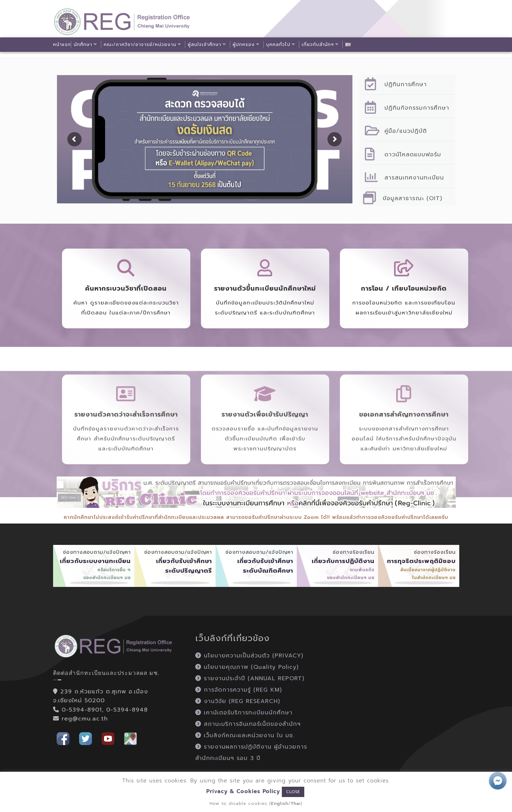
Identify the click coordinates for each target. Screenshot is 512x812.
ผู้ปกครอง (244, 45)
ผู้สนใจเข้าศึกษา (205, 45)
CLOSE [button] (293, 792)
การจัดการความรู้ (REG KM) (239, 690)
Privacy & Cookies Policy (243, 791)
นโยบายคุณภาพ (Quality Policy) (247, 667)
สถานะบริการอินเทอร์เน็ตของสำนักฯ (248, 724)
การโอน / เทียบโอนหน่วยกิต (404, 288)
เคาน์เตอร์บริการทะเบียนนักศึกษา (244, 713)
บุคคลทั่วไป (279, 45)
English (280, 803)
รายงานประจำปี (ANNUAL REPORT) (250, 678)
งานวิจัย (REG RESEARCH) (238, 701)
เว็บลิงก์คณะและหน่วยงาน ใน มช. (245, 735)
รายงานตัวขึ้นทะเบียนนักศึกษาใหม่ (265, 288)
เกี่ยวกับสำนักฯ (319, 45)
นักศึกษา (83, 45)
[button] (63, 738)
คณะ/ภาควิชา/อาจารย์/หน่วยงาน (140, 45)
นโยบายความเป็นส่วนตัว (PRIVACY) (249, 656)
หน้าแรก (62, 45)
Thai (296, 803)
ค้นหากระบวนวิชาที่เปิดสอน (126, 288)
